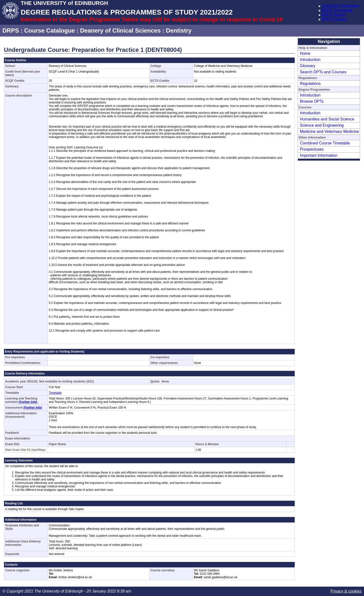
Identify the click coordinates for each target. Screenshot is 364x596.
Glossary (308, 66)
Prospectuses (312, 149)
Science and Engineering (322, 125)
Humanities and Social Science (327, 119)
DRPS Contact (334, 19)
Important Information (319, 155)
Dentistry (179, 30)
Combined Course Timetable (325, 143)
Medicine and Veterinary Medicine (329, 131)
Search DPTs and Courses (323, 72)
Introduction (310, 60)
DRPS (11, 30)
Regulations (310, 84)
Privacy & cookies (346, 591)
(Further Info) (28, 402)
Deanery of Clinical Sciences (120, 30)
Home (305, 53)
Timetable (55, 393)
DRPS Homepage (337, 10)
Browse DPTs (312, 101)
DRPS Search (334, 14)
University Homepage (340, 6)
